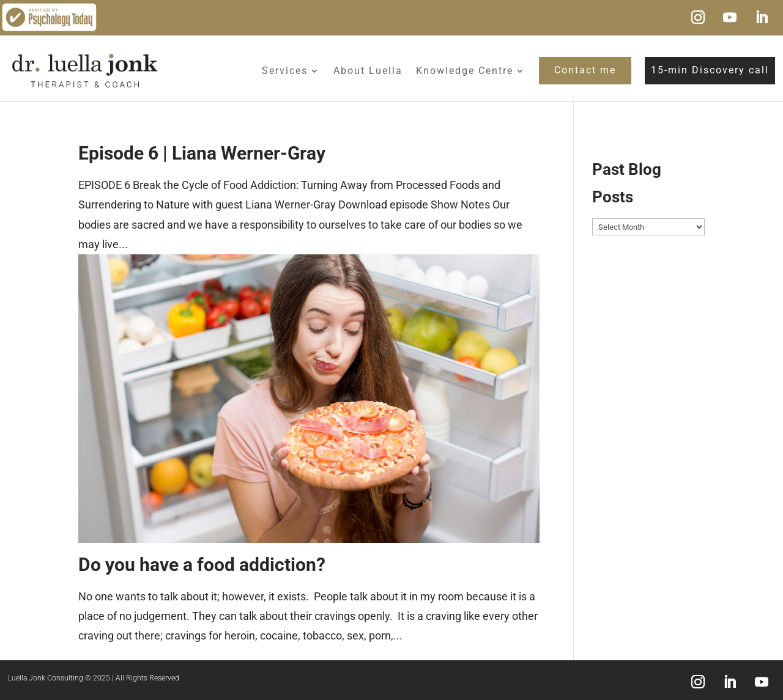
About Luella (368, 71)
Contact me (585, 70)
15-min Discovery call (710, 70)
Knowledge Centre (465, 71)
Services (285, 71)
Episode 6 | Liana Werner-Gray (202, 153)
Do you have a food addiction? (202, 565)
